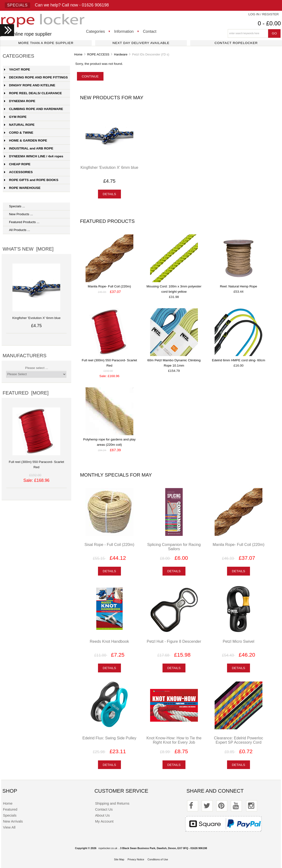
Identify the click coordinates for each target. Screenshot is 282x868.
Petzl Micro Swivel (239, 641)
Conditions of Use (158, 859)
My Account (104, 821)
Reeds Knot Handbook (109, 641)
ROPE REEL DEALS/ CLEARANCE (33, 93)
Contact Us (104, 809)
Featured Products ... (22, 222)
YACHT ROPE (17, 69)
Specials (17, 5)
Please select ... (37, 368)
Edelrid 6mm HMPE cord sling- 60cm (239, 360)
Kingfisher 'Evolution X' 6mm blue (109, 167)
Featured (10, 809)
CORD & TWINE (19, 133)
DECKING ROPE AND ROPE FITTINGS (36, 77)
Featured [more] (26, 393)
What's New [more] (28, 249)
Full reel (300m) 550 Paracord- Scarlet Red (36, 462)
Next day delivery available (141, 43)
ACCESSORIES (18, 172)
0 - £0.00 (269, 23)
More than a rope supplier (46, 43)
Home (78, 54)
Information (124, 31)
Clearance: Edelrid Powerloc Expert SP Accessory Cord (239, 740)
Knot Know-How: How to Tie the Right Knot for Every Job (174, 740)
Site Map (119, 859)
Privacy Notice (136, 859)
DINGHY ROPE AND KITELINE (30, 85)
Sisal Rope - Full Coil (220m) (109, 544)
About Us (103, 815)
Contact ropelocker (236, 43)
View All (9, 827)
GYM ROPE (15, 117)
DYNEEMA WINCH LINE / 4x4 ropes (34, 156)
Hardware (121, 54)
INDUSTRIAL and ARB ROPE (29, 148)
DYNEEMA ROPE (20, 101)
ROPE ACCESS (98, 54)
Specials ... (15, 206)
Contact (150, 31)
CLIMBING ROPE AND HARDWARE (34, 109)
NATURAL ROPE (19, 125)
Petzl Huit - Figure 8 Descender (174, 641)
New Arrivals (13, 821)
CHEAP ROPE (17, 164)
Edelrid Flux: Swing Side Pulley (109, 738)
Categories (95, 31)
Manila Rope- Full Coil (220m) (109, 286)
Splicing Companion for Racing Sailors (174, 547)
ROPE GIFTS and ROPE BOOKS (31, 180)
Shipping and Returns (112, 803)
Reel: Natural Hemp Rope (239, 286)
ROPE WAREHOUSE (22, 188)
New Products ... (19, 214)
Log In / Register (264, 14)
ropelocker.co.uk (108, 848)
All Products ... (17, 230)
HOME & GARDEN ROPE (26, 140)
